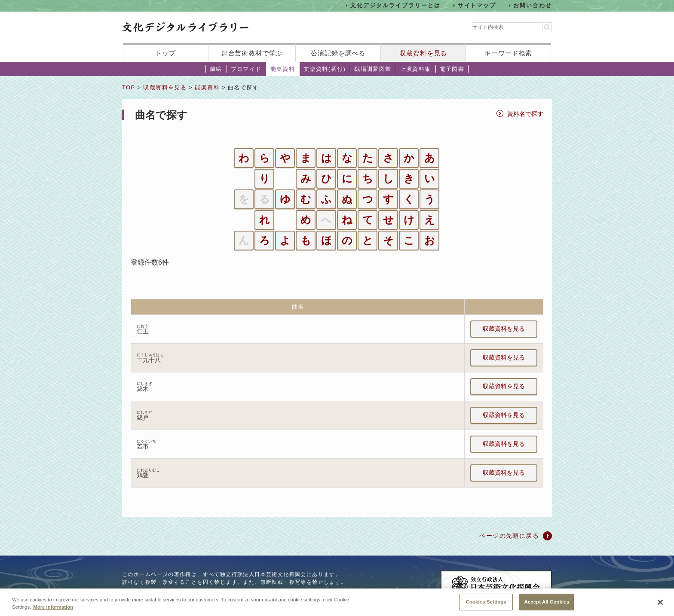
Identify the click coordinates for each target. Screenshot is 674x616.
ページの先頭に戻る (509, 536)
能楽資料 (283, 69)
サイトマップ (477, 5)
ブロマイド (246, 69)
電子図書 (452, 69)
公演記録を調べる (338, 53)
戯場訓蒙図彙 (373, 69)
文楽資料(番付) (325, 69)
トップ (165, 53)
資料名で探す (525, 114)
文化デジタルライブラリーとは (395, 5)
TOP (129, 87)
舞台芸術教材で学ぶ (252, 53)
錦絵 (216, 69)
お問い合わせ (533, 5)
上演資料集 (416, 69)
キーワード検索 (508, 53)
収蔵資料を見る (423, 53)
